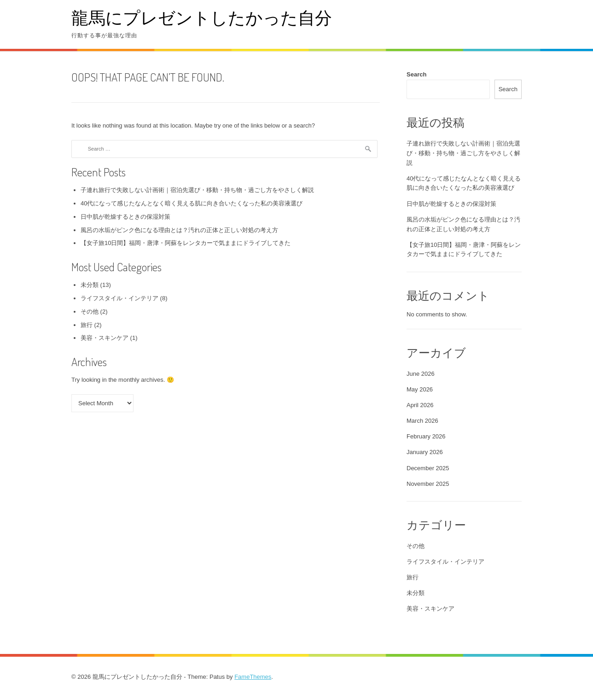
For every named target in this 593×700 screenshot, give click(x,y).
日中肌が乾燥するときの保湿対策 (125, 217)
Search (416, 74)
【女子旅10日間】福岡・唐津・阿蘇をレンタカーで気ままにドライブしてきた (186, 243)
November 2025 (428, 484)
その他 (90, 312)
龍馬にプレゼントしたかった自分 (202, 17)
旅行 (87, 325)
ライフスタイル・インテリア (119, 298)
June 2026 (421, 374)
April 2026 (420, 405)
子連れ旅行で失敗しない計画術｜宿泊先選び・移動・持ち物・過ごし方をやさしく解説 (197, 190)
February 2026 (426, 436)
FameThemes (253, 677)
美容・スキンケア (105, 338)
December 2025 (428, 468)
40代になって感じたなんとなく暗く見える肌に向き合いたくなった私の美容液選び (192, 203)
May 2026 (420, 389)
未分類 (90, 285)
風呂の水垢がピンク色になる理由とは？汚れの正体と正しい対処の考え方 (179, 230)
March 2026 (422, 421)
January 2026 (425, 452)
